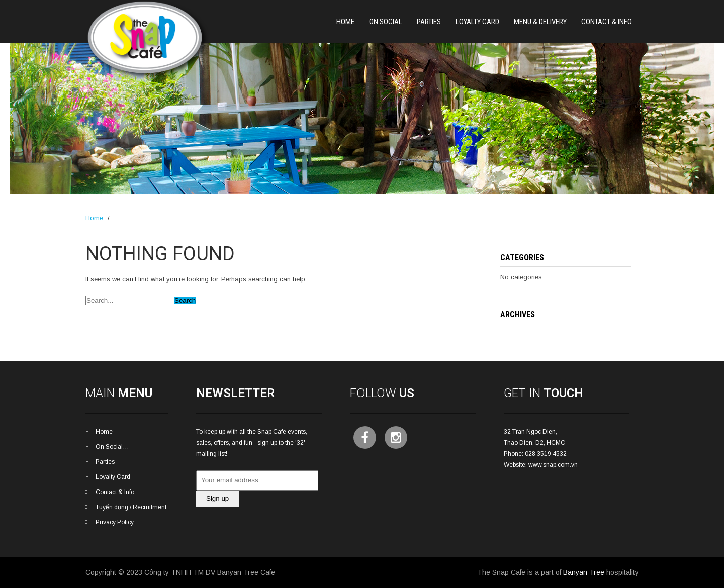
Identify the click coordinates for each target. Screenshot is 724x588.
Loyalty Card (477, 22)
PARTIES (429, 22)
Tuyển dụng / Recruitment (131, 507)
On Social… (112, 447)
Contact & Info (607, 22)
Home (345, 22)
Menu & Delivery (540, 22)
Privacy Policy (115, 522)
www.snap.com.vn (553, 465)
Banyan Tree (584, 572)
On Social (386, 22)
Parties (105, 462)
